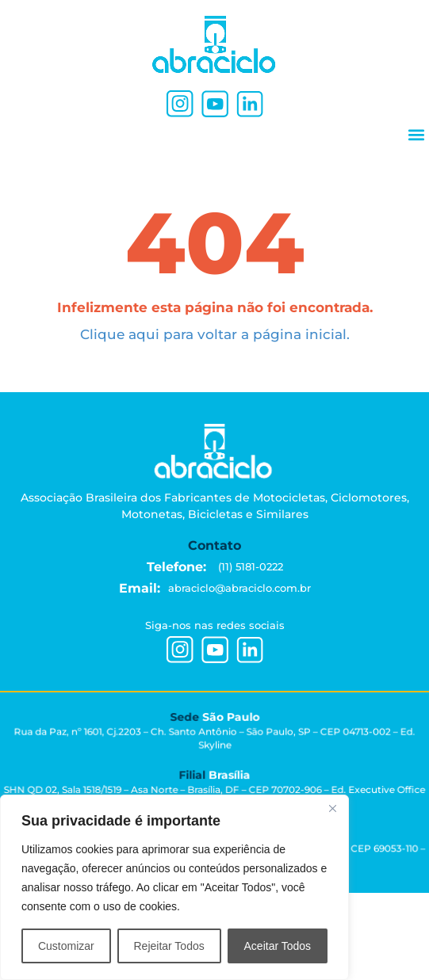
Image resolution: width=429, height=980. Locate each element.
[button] (416, 134)
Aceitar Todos (278, 946)
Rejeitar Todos (169, 946)
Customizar (66, 946)
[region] (174, 887)
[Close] (332, 808)
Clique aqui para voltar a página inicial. (215, 334)
